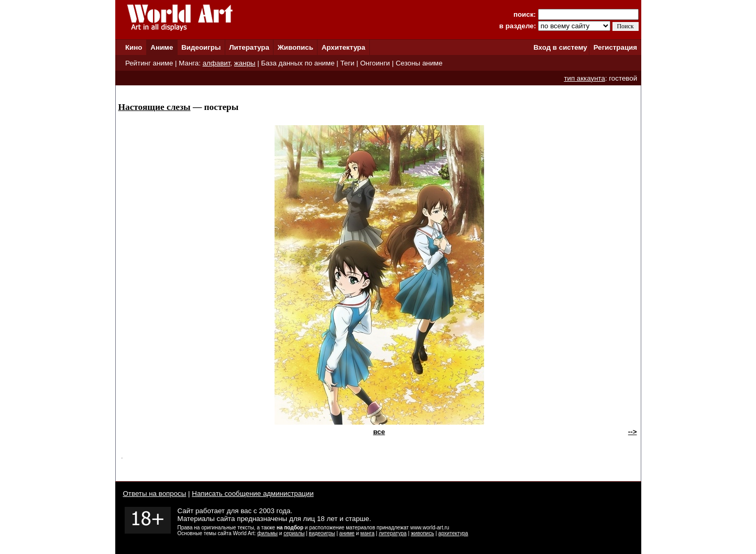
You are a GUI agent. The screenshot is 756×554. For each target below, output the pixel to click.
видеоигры (322, 533)
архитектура (453, 533)
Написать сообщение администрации (253, 494)
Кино (134, 47)
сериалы (294, 533)
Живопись (295, 47)
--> (633, 432)
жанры (245, 63)
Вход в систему (560, 47)
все (379, 432)
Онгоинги (375, 63)
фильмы (267, 533)
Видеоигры (201, 47)
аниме (347, 533)
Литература (249, 47)
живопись (422, 533)
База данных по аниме (298, 63)
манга (368, 533)
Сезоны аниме (419, 63)
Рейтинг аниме (149, 63)
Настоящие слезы (155, 107)
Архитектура (343, 47)
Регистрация (615, 47)
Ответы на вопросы (155, 494)
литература (393, 533)
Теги (347, 63)
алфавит (217, 63)
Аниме (162, 47)
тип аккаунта (584, 78)
